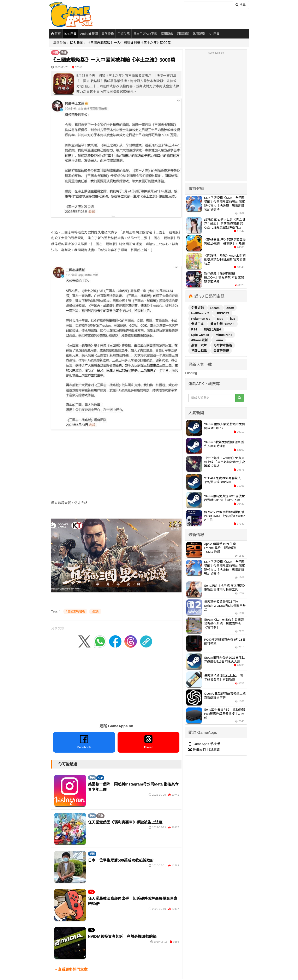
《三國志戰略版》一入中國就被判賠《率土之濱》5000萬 (129, 43)
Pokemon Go (201, 319)
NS (91, 892)
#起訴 (95, 611)
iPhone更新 (200, 340)
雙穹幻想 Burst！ (222, 324)
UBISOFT (222, 313)
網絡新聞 (183, 34)
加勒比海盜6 (212, 329)
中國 (55, 53)
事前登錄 (108, 34)
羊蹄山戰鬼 (199, 351)
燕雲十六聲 (199, 345)
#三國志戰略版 (75, 611)
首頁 (56, 34)
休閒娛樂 (199, 34)
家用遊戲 (167, 34)
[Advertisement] (116, 462)
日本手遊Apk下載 (145, 34)
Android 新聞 (89, 34)
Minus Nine (224, 335)
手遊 (64, 53)
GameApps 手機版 (204, 744)
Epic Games (201, 335)
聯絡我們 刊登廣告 (204, 749)
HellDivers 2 (201, 313)
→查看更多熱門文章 (71, 969)
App (100, 778)
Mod (221, 319)
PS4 (195, 329)
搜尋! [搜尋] (241, 5)
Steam (215, 308)
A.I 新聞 (214, 34)
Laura (219, 340)
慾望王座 (198, 324)
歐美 (92, 778)
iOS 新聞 (70, 34)
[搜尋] (208, 5)
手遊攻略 (124, 34)
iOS (233, 319)
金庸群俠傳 (221, 351)
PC (91, 930)
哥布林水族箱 (223, 345)
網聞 (92, 854)
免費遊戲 (198, 308)
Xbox (230, 308)
